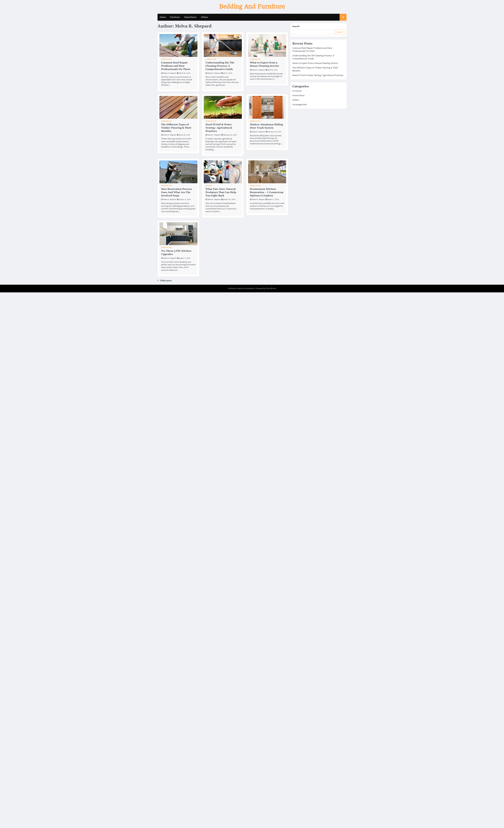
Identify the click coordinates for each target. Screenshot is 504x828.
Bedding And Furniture (252, 7)
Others (204, 18)
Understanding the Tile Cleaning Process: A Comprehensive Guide (220, 66)
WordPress (271, 287)
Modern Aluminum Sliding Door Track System (266, 126)
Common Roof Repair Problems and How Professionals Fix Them (176, 66)
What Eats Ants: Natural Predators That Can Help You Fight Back (221, 192)
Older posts (166, 280)
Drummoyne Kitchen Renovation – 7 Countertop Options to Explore (267, 192)
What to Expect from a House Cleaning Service (264, 64)
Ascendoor (250, 287)
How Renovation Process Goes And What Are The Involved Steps (177, 192)
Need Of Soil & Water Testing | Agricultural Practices (219, 127)
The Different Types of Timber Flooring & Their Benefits (176, 127)
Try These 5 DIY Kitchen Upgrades (176, 252)
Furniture (175, 18)
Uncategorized (299, 105)
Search (296, 27)
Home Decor (190, 18)
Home (163, 18)
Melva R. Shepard (170, 73)
